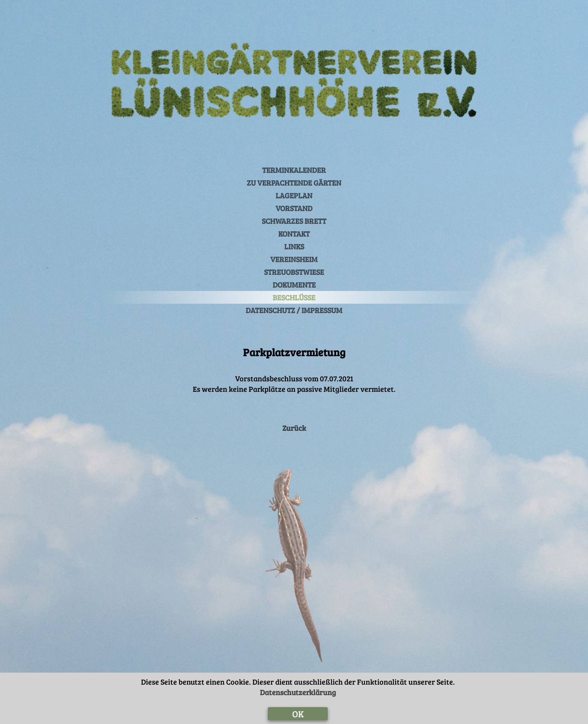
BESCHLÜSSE (294, 297)
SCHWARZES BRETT (294, 221)
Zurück (294, 428)
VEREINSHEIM (294, 259)
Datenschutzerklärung (298, 692)
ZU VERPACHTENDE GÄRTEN (294, 183)
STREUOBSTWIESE (294, 272)
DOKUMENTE (294, 285)
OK (298, 714)
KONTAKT (294, 234)
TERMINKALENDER (294, 170)
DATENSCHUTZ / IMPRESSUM (294, 310)
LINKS (294, 246)
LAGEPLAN (294, 195)
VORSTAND (294, 208)
